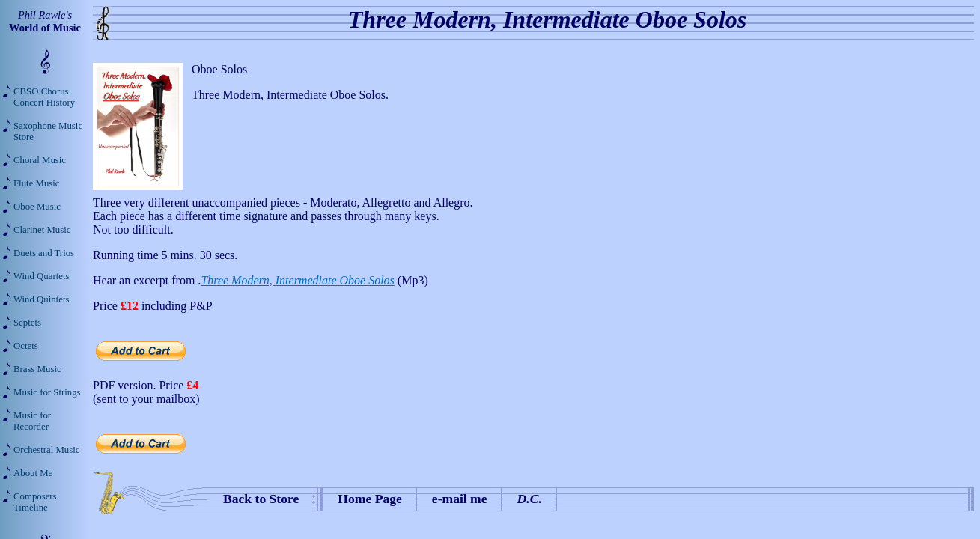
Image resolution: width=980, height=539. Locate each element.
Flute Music (37, 183)
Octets (26, 346)
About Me (33, 473)
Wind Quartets (41, 276)
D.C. (530, 499)
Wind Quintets (41, 299)
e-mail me (460, 499)
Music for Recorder (32, 421)
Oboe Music (37, 207)
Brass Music (37, 369)
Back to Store (261, 499)
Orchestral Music (47, 450)
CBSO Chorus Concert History (44, 97)
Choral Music (40, 160)
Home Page (370, 499)
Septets (27, 323)
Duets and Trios (44, 253)
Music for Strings (47, 392)
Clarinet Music (42, 230)
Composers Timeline (35, 502)
